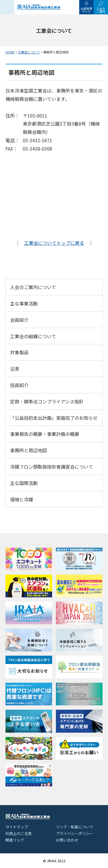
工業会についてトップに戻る (54, 243)
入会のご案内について (33, 287)
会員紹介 (19, 320)
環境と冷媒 (22, 499)
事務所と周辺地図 (29, 450)
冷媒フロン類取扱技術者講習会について (52, 467)
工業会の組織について (33, 336)
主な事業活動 (24, 303)
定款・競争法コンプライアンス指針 (47, 401)
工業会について (29, 52)
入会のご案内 (101, 10)
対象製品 (19, 352)
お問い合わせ (67, 840)
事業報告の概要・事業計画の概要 (45, 434)
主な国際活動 (24, 483)
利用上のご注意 (19, 833)
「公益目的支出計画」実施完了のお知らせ (54, 418)
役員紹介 (19, 385)
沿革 (15, 369)
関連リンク (15, 840)
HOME (10, 52)
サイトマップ (17, 827)
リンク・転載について (75, 827)
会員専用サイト (86, 10)
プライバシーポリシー (75, 833)
